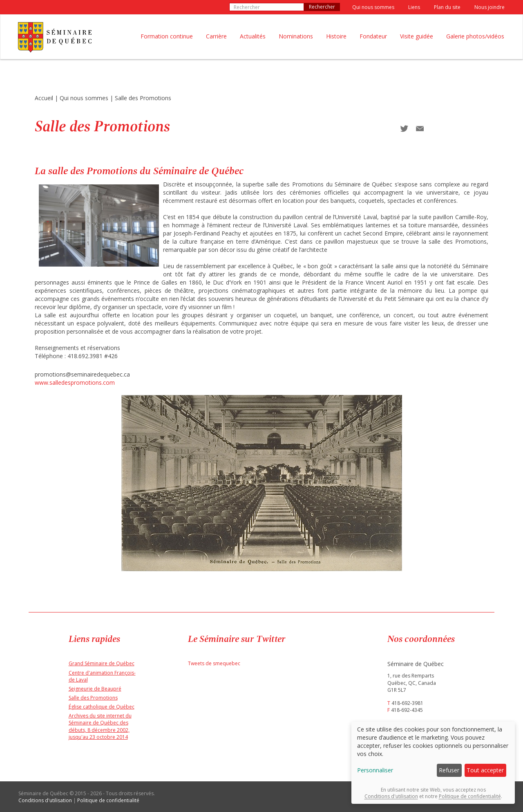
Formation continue (167, 36)
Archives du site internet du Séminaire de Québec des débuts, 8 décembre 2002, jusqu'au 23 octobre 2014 (100, 726)
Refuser (449, 770)
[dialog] (433, 763)
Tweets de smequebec (214, 663)
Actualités (253, 36)
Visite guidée (417, 36)
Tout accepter (485, 770)
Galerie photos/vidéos (475, 36)
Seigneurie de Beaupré (95, 689)
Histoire (336, 36)
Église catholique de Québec (102, 707)
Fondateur (373, 36)
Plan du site (447, 7)
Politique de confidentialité (108, 800)
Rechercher (322, 7)
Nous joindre (489, 7)
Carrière (216, 36)
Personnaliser (375, 770)
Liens (414, 7)
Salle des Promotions (143, 98)
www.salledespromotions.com (75, 382)
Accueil (44, 98)
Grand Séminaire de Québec (102, 663)
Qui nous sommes (373, 7)
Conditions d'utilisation (45, 800)
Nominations (296, 36)
